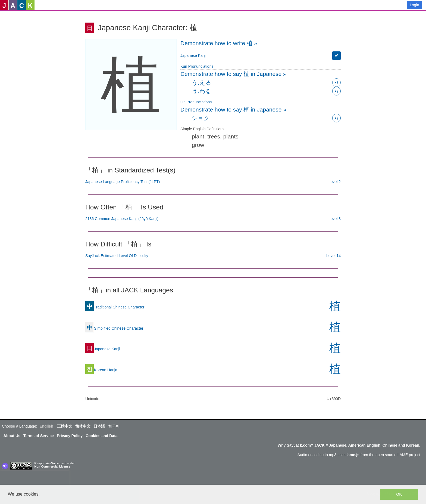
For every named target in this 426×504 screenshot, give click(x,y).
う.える (202, 83)
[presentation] (35, 479)
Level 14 (333, 256)
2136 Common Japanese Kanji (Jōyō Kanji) (122, 219)
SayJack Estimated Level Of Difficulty (117, 256)
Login (414, 5)
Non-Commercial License (52, 466)
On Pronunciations (196, 102)
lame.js (353, 455)
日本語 (99, 426)
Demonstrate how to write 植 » (219, 43)
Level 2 (335, 182)
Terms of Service (39, 436)
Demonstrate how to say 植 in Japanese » (233, 74)
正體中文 (65, 426)
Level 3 (335, 219)
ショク (201, 118)
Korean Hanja (101, 370)
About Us (12, 436)
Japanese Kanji (193, 55)
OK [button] (399, 494)
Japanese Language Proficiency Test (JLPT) (123, 182)
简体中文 (83, 426)
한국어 (114, 426)
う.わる (202, 91)
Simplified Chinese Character (114, 328)
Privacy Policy (70, 436)
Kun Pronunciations (197, 66)
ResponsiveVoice (47, 463)
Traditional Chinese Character (115, 307)
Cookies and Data (101, 436)
